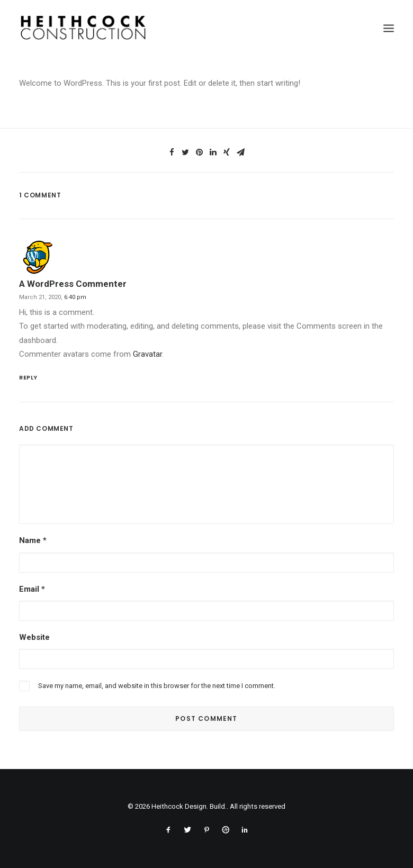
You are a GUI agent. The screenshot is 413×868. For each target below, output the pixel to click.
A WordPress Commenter (73, 284)
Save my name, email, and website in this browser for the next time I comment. (157, 686)
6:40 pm (75, 297)
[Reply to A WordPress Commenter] (206, 377)
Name (33, 540)
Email (32, 589)
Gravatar (147, 354)
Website (34, 637)
